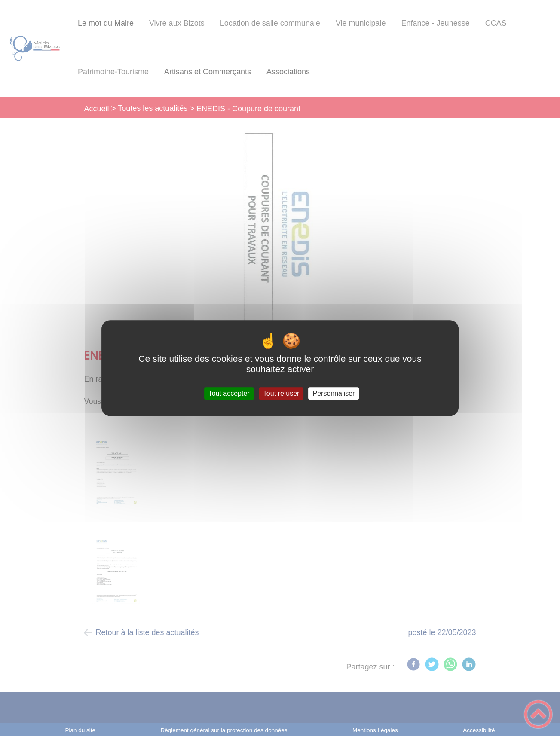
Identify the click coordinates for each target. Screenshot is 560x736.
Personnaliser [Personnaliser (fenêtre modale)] (334, 393)
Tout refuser (281, 393)
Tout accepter (229, 393)
